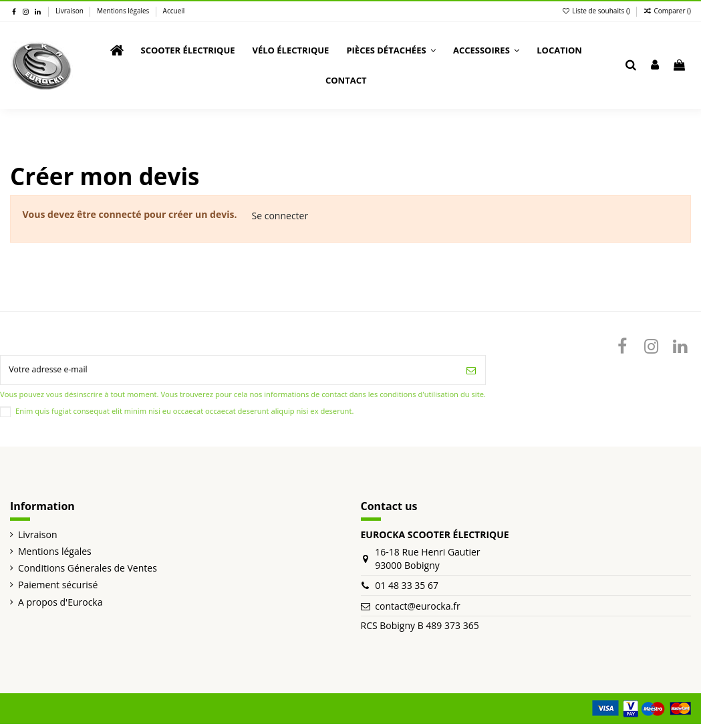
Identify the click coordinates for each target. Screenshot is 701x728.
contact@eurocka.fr (417, 610)
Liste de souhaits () (597, 11)
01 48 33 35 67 (407, 589)
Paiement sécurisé (58, 589)
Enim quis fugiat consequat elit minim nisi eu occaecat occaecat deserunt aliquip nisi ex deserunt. (184, 415)
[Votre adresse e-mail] (229, 372)
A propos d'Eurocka (60, 606)
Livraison (70, 11)
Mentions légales (124, 11)
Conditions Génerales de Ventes (88, 572)
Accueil (174, 11)
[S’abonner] (471, 372)
